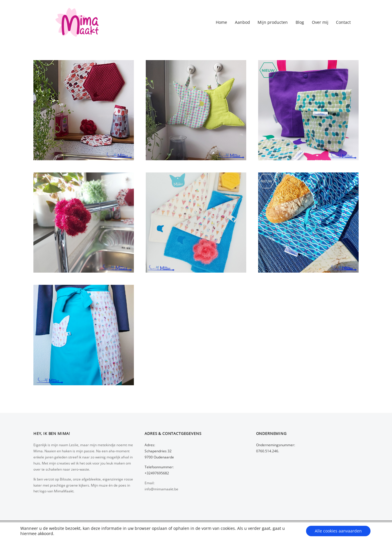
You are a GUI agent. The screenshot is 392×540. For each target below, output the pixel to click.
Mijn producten (273, 22)
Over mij (320, 22)
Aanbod (242, 22)
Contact (343, 22)
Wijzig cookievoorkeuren (79, 534)
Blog (300, 22)
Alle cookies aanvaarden (338, 531)
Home (221, 22)
